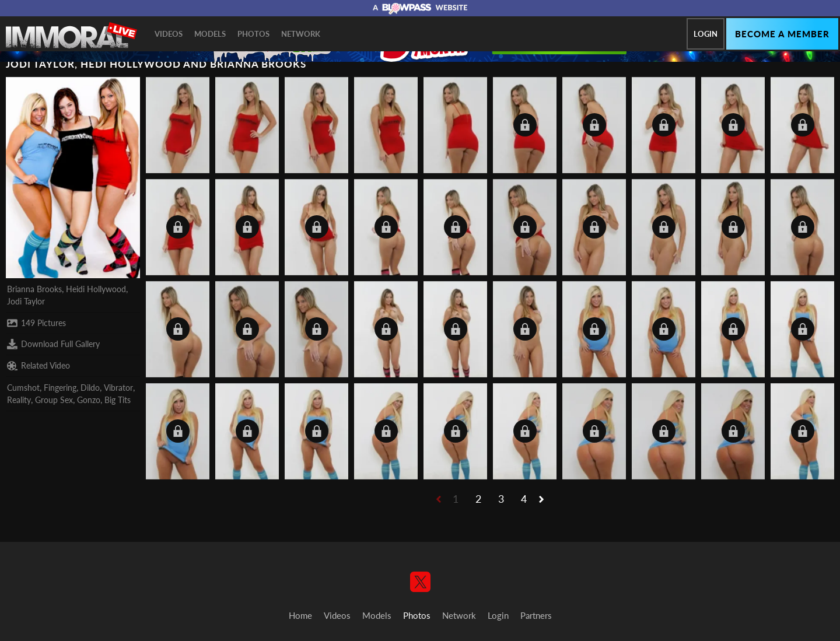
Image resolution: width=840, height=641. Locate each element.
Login (706, 34)
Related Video (38, 366)
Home (300, 615)
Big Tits (118, 400)
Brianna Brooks (34, 289)
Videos (169, 34)
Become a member (782, 34)
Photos (253, 34)
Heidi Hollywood (96, 289)
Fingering (60, 388)
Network (301, 34)
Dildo (90, 388)
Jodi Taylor (26, 301)
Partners (536, 615)
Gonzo (89, 400)
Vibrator (118, 388)
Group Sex (54, 400)
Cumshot (23, 388)
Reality (19, 400)
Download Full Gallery (53, 344)
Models (210, 34)
